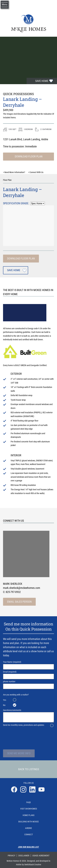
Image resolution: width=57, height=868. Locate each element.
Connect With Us (36, 172)
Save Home (42, 81)
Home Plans (28, 815)
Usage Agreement (41, 856)
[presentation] (29, 734)
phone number (28, 685)
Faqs (28, 802)
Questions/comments (28, 716)
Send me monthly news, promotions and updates (24, 725)
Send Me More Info (19, 753)
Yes (5, 700)
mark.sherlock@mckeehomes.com (22, 588)
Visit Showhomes (29, 809)
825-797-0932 (13, 592)
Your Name (28, 665)
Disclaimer (24, 856)
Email (28, 675)
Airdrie (28, 828)
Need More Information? (14, 172)
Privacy (11, 856)
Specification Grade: (16, 203)
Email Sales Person (19, 602)
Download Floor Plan (29, 156)
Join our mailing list (28, 847)
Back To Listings (29, 769)
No (4, 705)
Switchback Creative (33, 865)
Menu (5, 4)
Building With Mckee (29, 822)
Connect (29, 834)
